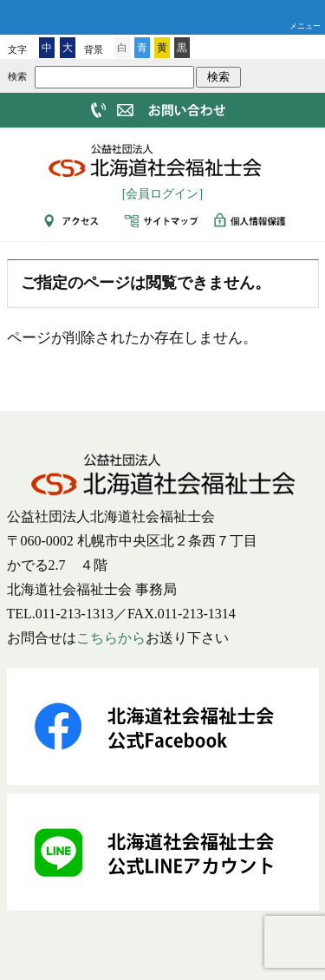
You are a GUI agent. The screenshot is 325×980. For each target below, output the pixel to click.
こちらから (111, 638)
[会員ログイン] (162, 194)
